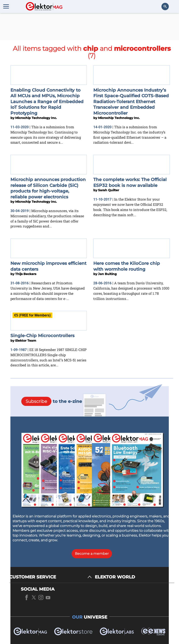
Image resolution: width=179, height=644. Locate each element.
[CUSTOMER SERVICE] (51, 577)
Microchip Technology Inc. (36, 118)
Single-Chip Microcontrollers (42, 336)
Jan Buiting (107, 274)
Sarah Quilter (109, 190)
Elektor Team (26, 341)
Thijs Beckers (26, 274)
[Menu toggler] (6, 6)
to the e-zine (52, 401)
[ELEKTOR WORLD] (135, 577)
